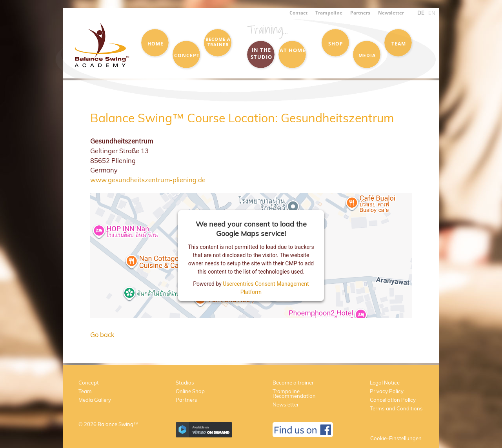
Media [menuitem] (367, 55)
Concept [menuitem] (187, 55)
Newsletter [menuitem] (391, 13)
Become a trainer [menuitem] (218, 42)
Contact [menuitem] (298, 13)
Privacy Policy (387, 391)
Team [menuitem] (399, 44)
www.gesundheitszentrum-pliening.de (148, 180)
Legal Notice (385, 383)
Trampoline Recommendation (294, 394)
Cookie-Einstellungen (396, 438)
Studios (185, 383)
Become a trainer (293, 383)
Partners (186, 400)
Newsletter (286, 404)
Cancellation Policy (393, 400)
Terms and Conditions (396, 408)
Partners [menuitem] (360, 13)
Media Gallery (95, 400)
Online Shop (190, 391)
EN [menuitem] (432, 13)
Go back (102, 335)
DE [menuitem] (421, 13)
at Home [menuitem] (293, 50)
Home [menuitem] (156, 44)
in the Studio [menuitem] (261, 53)
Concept (89, 383)
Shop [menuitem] (336, 44)
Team (85, 391)
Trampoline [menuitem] (329, 13)
